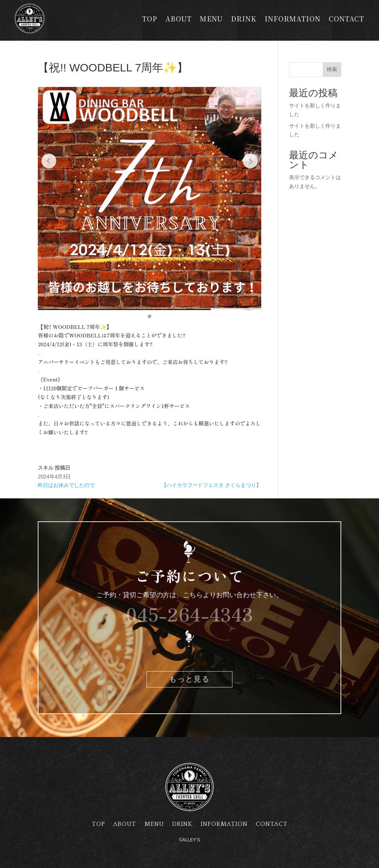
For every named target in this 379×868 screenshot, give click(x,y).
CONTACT (346, 20)
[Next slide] (250, 161)
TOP (150, 20)
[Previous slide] (49, 161)
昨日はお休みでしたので (66, 485)
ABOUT (179, 20)
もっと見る (189, 679)
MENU (211, 20)
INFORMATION (293, 20)
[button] (150, 316)
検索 (332, 69)
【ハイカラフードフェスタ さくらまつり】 (211, 485)
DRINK (244, 20)
